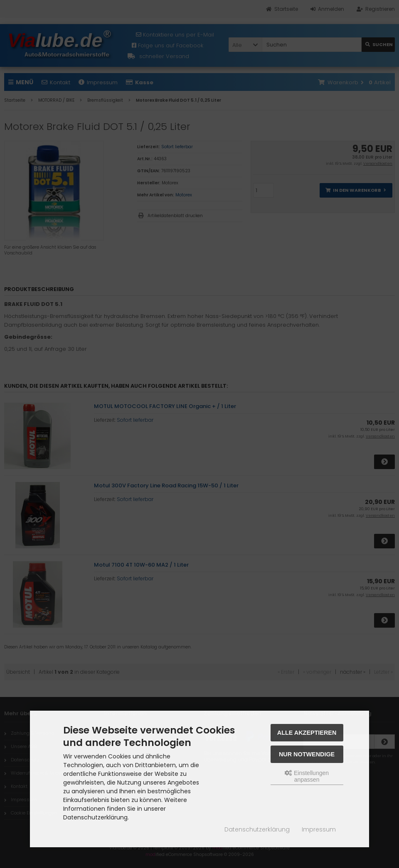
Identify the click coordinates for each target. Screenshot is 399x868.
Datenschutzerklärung (257, 829)
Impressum (319, 829)
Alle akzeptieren (307, 733)
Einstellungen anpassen (307, 776)
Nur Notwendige (307, 754)
